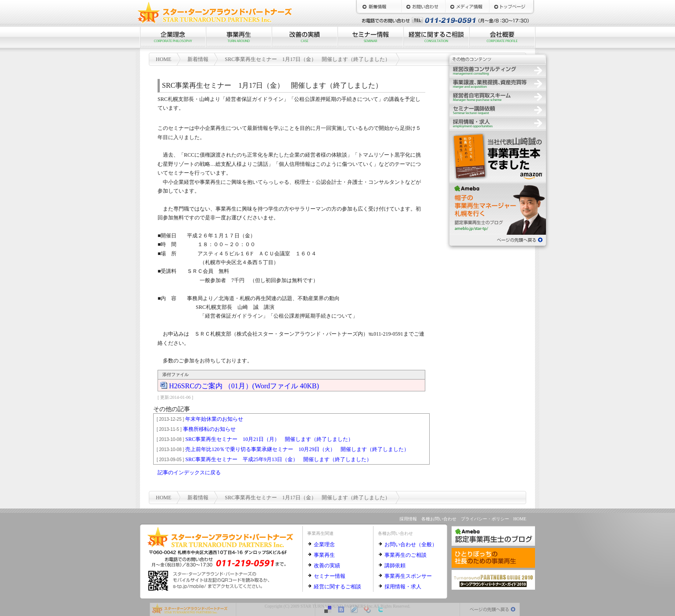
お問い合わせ (423, 7)
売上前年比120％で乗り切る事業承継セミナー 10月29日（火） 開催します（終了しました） (282, 449)
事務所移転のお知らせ (195, 429)
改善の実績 (305, 37)
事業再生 (239, 37)
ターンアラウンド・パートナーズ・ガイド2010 (493, 580)
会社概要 (502, 37)
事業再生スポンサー (408, 576)
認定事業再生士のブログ (498, 208)
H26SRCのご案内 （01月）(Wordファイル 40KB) (244, 385)
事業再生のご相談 (406, 555)
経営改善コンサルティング (498, 70)
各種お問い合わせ (439, 519)
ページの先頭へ (498, 239)
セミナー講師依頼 (498, 110)
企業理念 (173, 37)
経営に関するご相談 (436, 37)
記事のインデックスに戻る (189, 473)
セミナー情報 (370, 37)
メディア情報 (467, 7)
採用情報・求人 (403, 587)
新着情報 (379, 7)
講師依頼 (395, 566)
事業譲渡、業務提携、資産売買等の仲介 (498, 83)
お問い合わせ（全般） (411, 544)
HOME (511, 7)
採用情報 (498, 123)
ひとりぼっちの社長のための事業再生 (498, 156)
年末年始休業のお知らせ (199, 419)
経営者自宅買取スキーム (498, 97)
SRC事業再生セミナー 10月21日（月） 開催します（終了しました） (254, 439)
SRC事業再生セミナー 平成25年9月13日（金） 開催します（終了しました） (263, 459)
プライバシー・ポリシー (485, 519)
